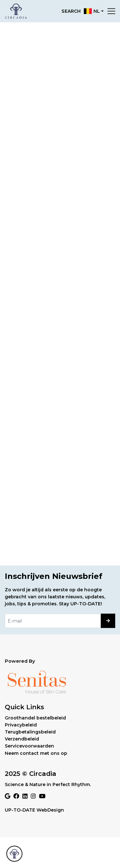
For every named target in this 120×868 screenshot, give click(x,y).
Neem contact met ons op (36, 753)
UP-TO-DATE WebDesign (34, 810)
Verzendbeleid (22, 739)
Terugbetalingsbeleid (30, 732)
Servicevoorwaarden (29, 746)
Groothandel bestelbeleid (35, 718)
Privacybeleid (21, 725)
